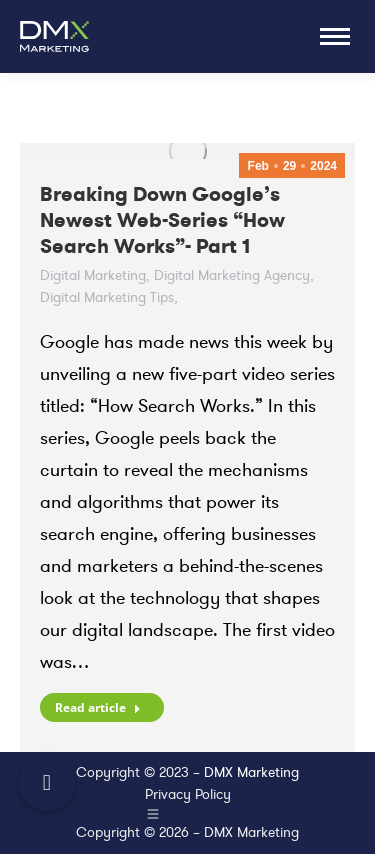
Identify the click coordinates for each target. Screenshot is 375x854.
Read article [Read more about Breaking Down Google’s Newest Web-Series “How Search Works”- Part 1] (98, 707)
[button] (47, 783)
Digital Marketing (93, 275)
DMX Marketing (251, 772)
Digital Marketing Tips (107, 297)
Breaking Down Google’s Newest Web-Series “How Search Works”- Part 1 (162, 220)
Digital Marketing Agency (232, 275)
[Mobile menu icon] (335, 36)
